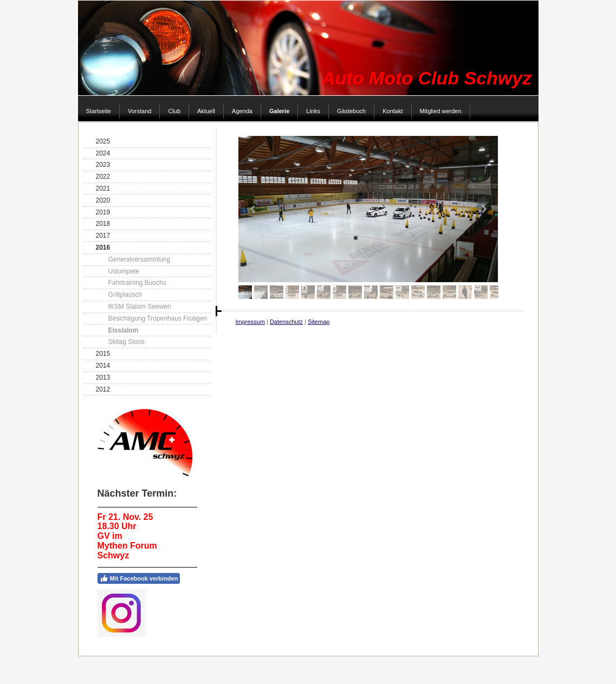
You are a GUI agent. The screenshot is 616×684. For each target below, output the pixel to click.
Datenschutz (286, 322)
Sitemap (319, 322)
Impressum (250, 322)
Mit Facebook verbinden (139, 578)
